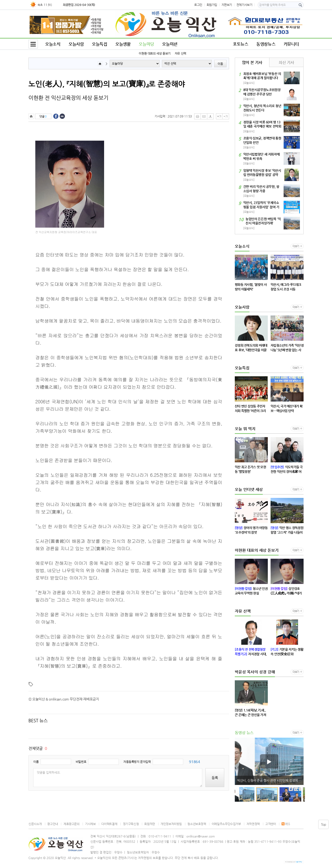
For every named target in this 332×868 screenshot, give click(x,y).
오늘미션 (170, 44)
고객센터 (271, 824)
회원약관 (149, 824)
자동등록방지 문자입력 (137, 762)
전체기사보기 (244, 5)
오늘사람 (76, 44)
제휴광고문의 (72, 824)
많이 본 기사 (252, 62)
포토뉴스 (241, 44)
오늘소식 (53, 44)
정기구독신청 (131, 824)
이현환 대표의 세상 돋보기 (155, 53)
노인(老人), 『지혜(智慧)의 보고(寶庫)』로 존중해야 (107, 84)
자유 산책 (180, 53)
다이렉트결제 (109, 824)
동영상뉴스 (266, 44)
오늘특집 (100, 44)
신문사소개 (35, 824)
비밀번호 (81, 762)
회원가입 (212, 5)
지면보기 (227, 5)
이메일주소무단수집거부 (226, 824)
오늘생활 (123, 44)
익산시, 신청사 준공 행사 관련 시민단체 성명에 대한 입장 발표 (270, 780)
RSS (286, 824)
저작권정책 (253, 824)
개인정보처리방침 (171, 824)
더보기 (296, 246)
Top (324, 824)
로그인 (198, 5)
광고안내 (53, 824)
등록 (215, 778)
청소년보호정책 (197, 824)
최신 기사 (286, 62)
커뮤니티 (291, 44)
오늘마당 (146, 44)
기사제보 (90, 824)
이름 (36, 762)
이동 (220, 64)
